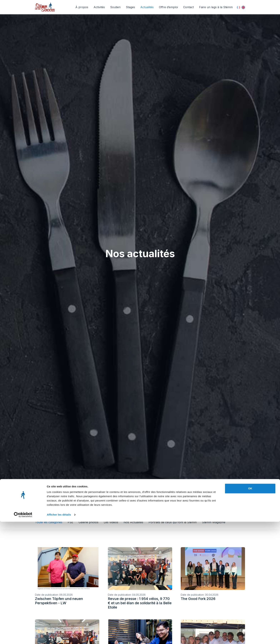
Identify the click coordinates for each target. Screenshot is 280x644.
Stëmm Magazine (214, 522)
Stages (130, 7)
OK (250, 611)
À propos (82, 7)
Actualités (147, 7)
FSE (70, 522)
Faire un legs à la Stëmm (216, 7)
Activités (99, 7)
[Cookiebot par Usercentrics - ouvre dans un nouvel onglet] (23, 637)
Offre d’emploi (168, 7)
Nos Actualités (133, 522)
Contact (188, 7)
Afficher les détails (59, 637)
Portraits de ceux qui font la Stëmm (173, 522)
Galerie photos (88, 522)
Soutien (115, 7)
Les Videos (111, 522)
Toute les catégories (49, 522)
